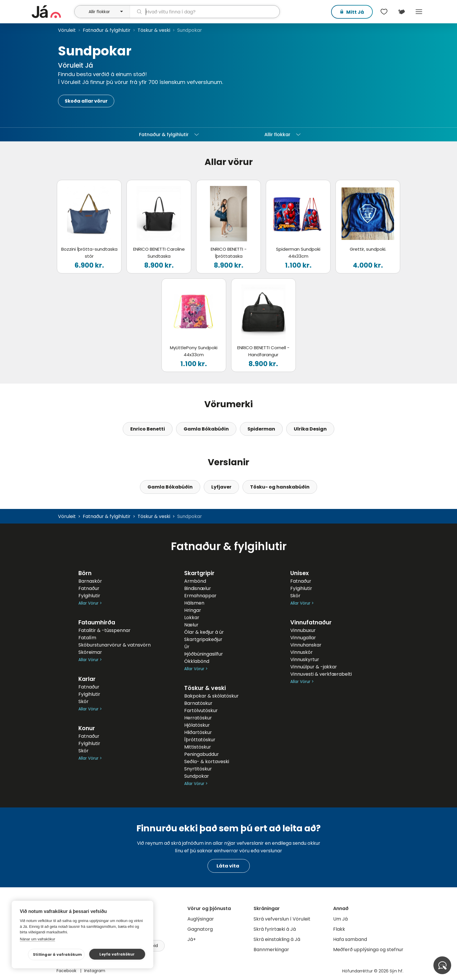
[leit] (205, 12)
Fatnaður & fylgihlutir (107, 30)
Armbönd (195, 581)
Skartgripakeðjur (203, 639)
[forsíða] (52, 12)
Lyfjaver (221, 487)
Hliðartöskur (198, 732)
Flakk (339, 929)
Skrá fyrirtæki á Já (275, 929)
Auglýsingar (201, 919)
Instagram (95, 971)
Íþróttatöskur (200, 740)
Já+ (192, 939)
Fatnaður (89, 588)
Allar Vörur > (90, 603)
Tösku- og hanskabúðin (280, 487)
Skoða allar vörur (86, 101)
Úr (187, 647)
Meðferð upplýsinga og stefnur (368, 950)
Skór (84, 701)
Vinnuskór (302, 652)
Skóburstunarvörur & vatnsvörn (115, 645)
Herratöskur (198, 718)
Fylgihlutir (89, 596)
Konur (87, 728)
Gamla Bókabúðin (206, 429)
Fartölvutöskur (201, 711)
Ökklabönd (197, 661)
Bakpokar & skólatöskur (211, 696)
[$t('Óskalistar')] (384, 12)
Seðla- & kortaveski (207, 762)
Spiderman (261, 429)
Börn (85, 573)
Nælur (191, 625)
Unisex (299, 573)
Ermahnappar (200, 596)
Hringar (193, 610)
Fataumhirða (97, 622)
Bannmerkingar (271, 950)
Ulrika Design (310, 429)
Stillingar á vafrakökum (58, 954)
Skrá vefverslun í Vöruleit (282, 919)
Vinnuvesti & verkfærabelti (321, 674)
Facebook (67, 971)
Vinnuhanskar (306, 645)
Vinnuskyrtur (305, 660)
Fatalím (87, 638)
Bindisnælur (198, 588)
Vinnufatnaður (311, 622)
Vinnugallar (303, 638)
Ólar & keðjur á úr (204, 632)
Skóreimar (90, 652)
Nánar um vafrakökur (37, 939)
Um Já (340, 919)
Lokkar (192, 618)
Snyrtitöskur (198, 769)
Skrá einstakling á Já (277, 939)
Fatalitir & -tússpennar (104, 630)
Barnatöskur (198, 703)
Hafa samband (350, 939)
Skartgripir (199, 573)
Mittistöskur (198, 747)
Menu (419, 12)
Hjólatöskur (197, 725)
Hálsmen (194, 603)
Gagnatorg (200, 929)
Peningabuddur (202, 754)
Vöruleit (67, 30)
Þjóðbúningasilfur (204, 654)
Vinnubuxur (303, 630)
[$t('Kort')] (401, 12)
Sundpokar (197, 776)
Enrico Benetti (148, 429)
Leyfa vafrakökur (117, 954)
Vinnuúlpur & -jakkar (314, 667)
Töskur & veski (154, 30)
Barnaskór (90, 581)
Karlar (87, 679)
